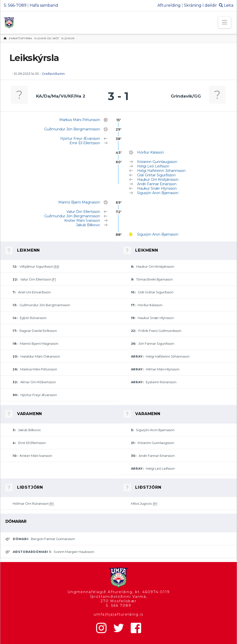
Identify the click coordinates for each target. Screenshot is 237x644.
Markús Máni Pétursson (80, 120)
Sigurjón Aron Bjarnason (158, 193)
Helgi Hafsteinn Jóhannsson (161, 171)
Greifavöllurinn (53, 74)
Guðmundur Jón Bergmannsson (72, 129)
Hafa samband (44, 5)
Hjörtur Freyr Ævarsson (80, 139)
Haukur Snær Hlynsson (157, 188)
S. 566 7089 (118, 605)
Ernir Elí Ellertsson (85, 143)
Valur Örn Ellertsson (83, 212)
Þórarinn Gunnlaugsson (157, 162)
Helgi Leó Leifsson (153, 166)
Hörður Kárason (151, 152)
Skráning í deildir (200, 5)
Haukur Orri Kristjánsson (158, 180)
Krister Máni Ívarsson (82, 221)
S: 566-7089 (15, 5)
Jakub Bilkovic (88, 225)
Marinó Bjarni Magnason (79, 202)
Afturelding (169, 5)
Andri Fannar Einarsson (157, 184)
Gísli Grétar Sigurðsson (156, 175)
